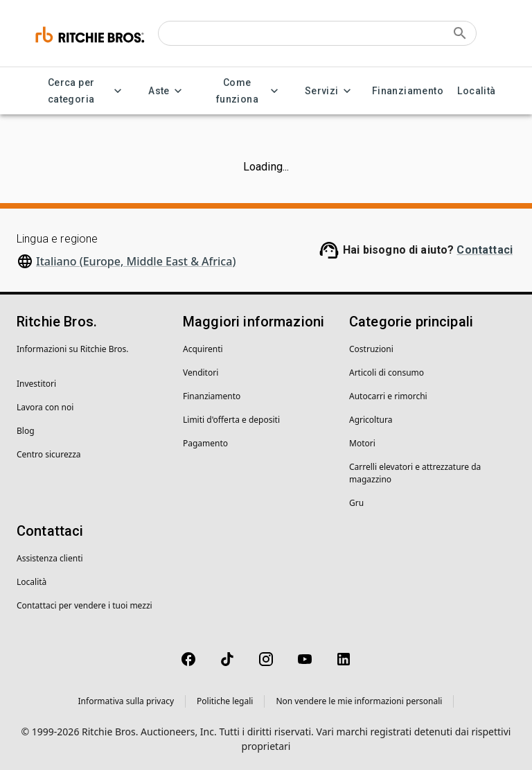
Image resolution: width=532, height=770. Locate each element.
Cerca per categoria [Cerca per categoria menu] (79, 91)
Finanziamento (408, 91)
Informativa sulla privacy (126, 701)
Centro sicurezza (49, 454)
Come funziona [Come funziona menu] (246, 91)
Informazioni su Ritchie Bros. (73, 349)
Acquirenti (203, 349)
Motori (362, 443)
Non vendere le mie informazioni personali (359, 701)
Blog (26, 431)
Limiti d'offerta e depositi (231, 420)
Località (477, 91)
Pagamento (205, 443)
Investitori (36, 384)
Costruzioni (371, 349)
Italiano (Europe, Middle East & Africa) (136, 261)
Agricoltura (371, 420)
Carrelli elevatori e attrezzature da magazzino (415, 473)
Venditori (201, 373)
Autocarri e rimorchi (388, 396)
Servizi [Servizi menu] (330, 91)
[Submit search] (460, 33)
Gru (356, 503)
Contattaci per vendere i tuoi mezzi (85, 605)
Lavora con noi (45, 407)
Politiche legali (225, 701)
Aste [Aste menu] (167, 91)
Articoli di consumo (387, 373)
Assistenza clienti (50, 558)
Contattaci (485, 250)
